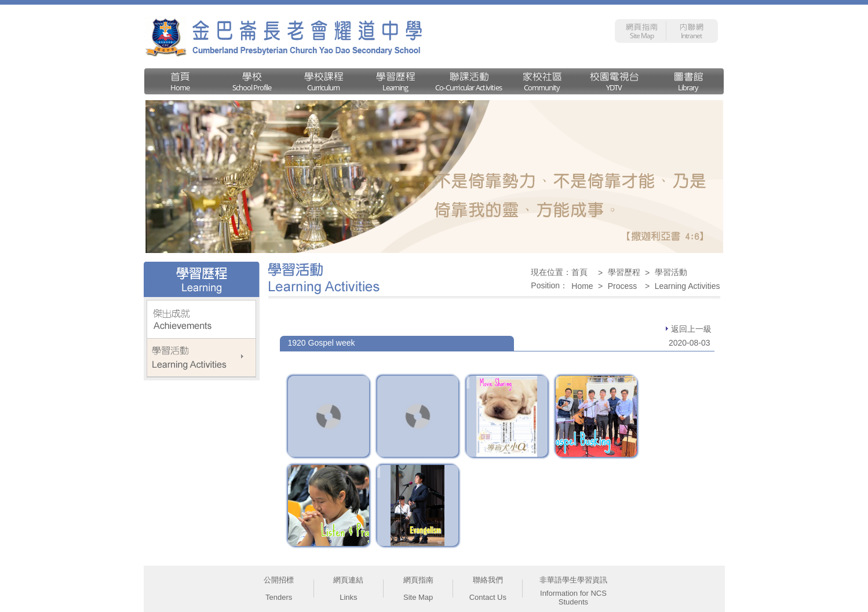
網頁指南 (418, 580)
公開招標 (279, 580)
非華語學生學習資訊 (573, 580)
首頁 (579, 272)
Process (623, 286)
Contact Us (488, 597)
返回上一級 (689, 329)
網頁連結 (348, 580)
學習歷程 (624, 272)
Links (348, 597)
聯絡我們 (488, 580)
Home (582, 286)
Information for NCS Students (573, 598)
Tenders (279, 597)
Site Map (418, 597)
